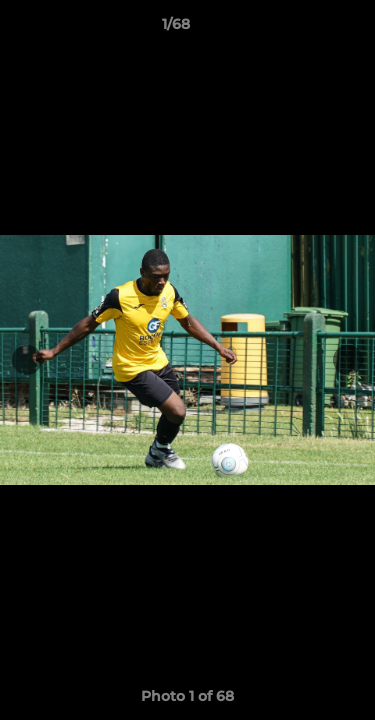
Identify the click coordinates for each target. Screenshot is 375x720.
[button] (303, 29)
